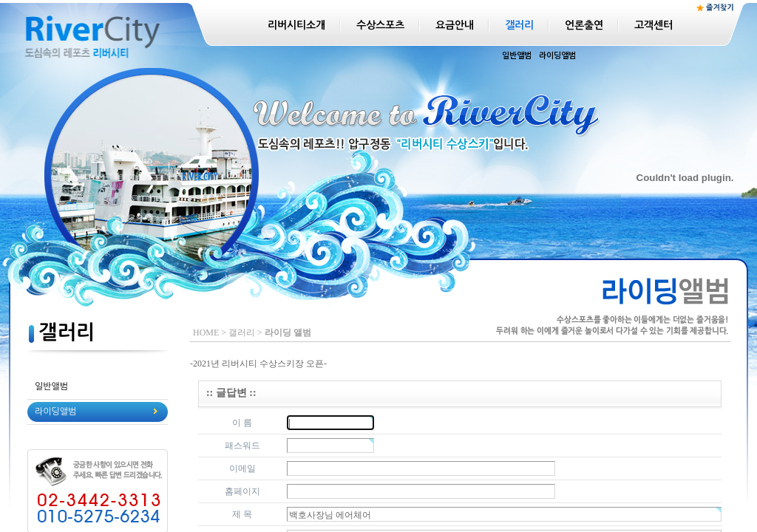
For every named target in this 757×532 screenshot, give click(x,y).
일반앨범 (517, 56)
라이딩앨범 (557, 56)
